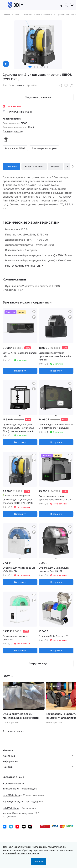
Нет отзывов (17, 85)
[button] (30, 67)
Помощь (8, 767)
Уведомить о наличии (38, 97)
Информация (10, 761)
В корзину (20, 371)
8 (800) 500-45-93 (13, 783)
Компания (9, 756)
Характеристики (34, 166)
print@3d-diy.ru (11, 795)
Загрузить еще (38, 663)
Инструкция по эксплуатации (24, 266)
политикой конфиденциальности (22, 853)
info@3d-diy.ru (11, 789)
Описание (11, 166)
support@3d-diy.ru (13, 802)
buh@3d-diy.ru (11, 808)
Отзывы (55, 166)
